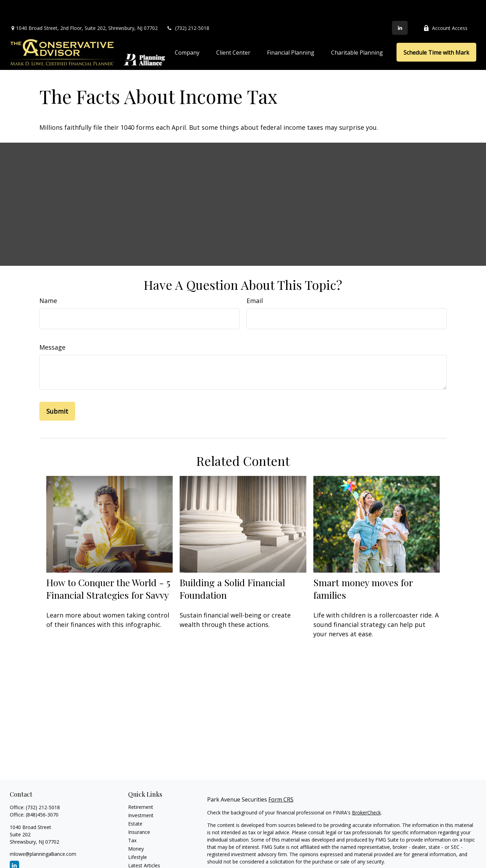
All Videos (139, 853)
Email (255, 280)
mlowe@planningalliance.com (43, 833)
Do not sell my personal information (428, 861)
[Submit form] (57, 390)
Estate (135, 803)
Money (136, 828)
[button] (187, 31)
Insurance (139, 811)
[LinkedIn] (400, 7)
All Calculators (144, 861)
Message (52, 326)
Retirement (141, 786)
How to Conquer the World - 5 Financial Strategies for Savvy (108, 568)
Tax (132, 819)
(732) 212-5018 (188, 7)
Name (48, 280)
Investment (141, 794)
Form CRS (281, 779)
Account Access (445, 7)
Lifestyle (138, 836)
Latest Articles (144, 845)
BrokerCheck (366, 792)
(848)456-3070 (42, 794)
